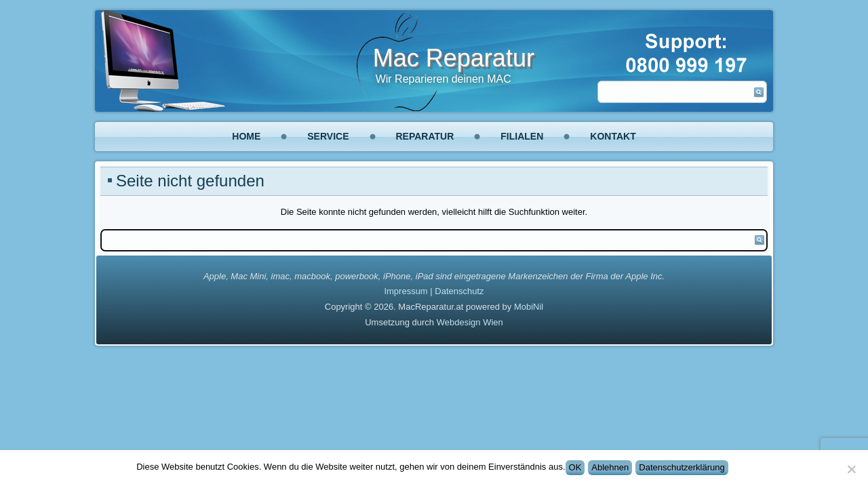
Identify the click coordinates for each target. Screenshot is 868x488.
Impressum (406, 291)
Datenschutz (459, 291)
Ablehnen (610, 467)
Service (328, 136)
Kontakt (613, 136)
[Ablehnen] (851, 469)
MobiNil (529, 307)
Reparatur (425, 136)
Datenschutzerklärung (682, 467)
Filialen (522, 136)
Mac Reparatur (454, 58)
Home (246, 136)
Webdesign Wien (470, 322)
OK (575, 467)
